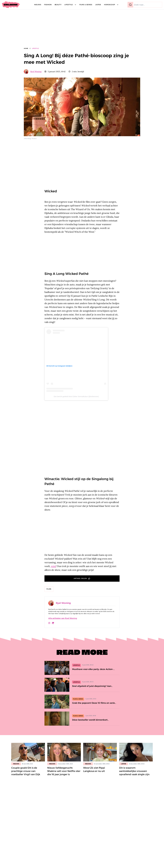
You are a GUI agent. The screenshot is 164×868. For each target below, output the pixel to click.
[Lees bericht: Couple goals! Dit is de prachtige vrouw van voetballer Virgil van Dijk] (28, 752)
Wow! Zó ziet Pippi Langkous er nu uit (94, 769)
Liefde (124, 764)
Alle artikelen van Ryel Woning (63, 618)
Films (49, 589)
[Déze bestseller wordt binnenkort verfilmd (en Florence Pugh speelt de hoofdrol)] (82, 719)
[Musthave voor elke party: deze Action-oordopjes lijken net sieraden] (82, 668)
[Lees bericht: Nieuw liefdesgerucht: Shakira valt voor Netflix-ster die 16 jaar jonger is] (64, 752)
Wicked (51, 191)
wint (53, 566)
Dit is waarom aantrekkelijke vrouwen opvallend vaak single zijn (134, 771)
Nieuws (16, 764)
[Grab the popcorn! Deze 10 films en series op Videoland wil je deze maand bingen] (82, 702)
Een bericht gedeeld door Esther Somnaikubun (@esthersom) (76, 396)
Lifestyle (35, 48)
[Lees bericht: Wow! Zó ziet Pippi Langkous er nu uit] (100, 752)
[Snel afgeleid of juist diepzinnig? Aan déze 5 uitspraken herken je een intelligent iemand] (82, 685)
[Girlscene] (11, 5)
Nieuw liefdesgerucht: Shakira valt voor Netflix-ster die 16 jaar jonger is (64, 771)
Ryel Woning (36, 71)
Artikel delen (80, 578)
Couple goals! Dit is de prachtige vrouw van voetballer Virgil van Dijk (26, 771)
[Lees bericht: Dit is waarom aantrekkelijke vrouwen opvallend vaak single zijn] (136, 752)
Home (26, 48)
